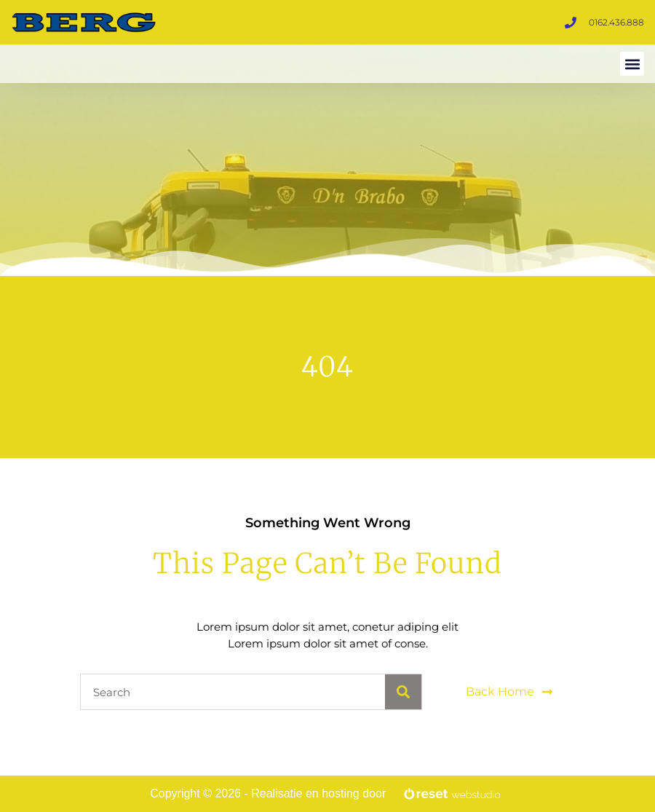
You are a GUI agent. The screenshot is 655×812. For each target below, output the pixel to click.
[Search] (403, 692)
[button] (632, 64)
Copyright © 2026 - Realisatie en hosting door (268, 793)
